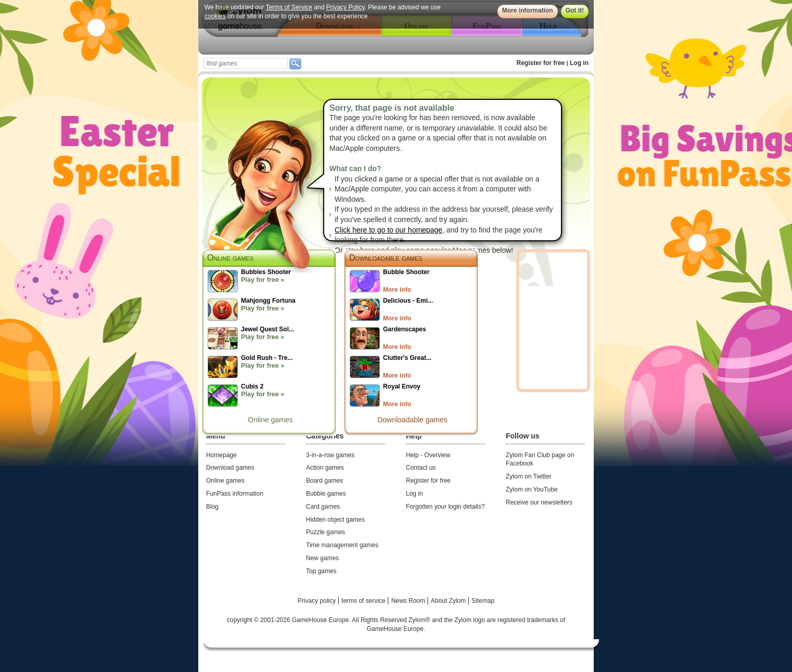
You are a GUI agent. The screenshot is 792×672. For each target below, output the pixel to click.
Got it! (575, 10)
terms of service (364, 601)
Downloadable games (386, 258)
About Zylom (449, 601)
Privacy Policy (346, 7)
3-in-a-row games (330, 455)
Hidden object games (335, 520)
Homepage (221, 455)
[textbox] (246, 63)
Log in (579, 63)
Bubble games (326, 494)
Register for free (541, 63)
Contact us (421, 468)
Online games (270, 420)
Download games (230, 468)
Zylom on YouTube (532, 489)
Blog (212, 507)
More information (528, 10)
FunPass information (235, 494)
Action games (325, 468)
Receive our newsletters (539, 502)
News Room (409, 601)
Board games (324, 481)
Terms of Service (289, 7)
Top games (321, 571)
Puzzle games (325, 532)
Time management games (342, 545)
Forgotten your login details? (445, 507)
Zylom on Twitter (529, 476)
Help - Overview (428, 455)
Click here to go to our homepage (388, 230)
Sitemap (483, 601)
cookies (215, 16)
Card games (323, 507)
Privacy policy (318, 601)
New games (322, 558)
